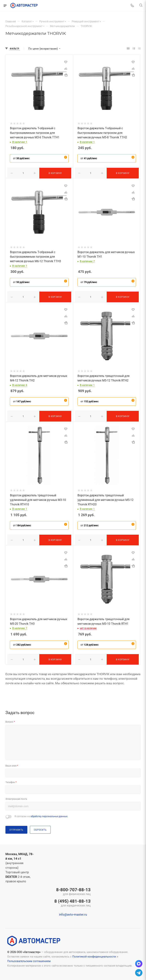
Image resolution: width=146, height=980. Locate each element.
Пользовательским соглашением (29, 960)
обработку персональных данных (49, 816)
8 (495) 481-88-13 (72, 903)
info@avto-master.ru (73, 914)
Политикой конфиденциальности (94, 956)
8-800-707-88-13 (72, 891)
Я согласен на (41, 816)
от (21, 158)
